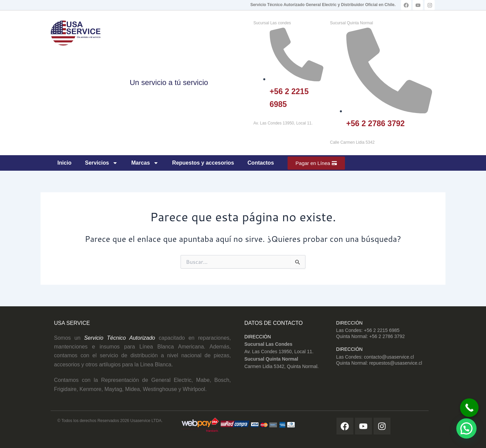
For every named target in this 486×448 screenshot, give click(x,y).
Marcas (145, 163)
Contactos (261, 163)
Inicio (64, 163)
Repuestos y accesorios (203, 163)
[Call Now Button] (465, 405)
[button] (466, 428)
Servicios (101, 163)
